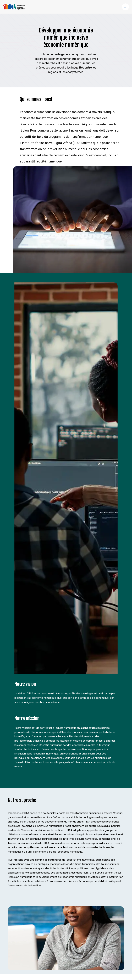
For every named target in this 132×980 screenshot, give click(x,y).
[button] (125, 7)
